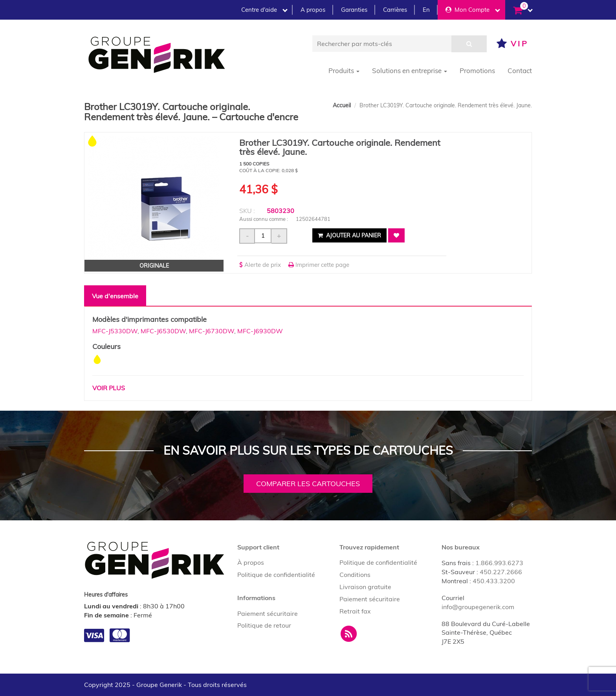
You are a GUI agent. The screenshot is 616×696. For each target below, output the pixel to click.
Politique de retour (264, 625)
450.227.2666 (501, 572)
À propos (251, 562)
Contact (520, 71)
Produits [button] (344, 71)
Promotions (477, 71)
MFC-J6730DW (212, 331)
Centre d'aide (264, 10)
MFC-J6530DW (163, 331)
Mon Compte (473, 10)
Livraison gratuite (365, 587)
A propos (313, 10)
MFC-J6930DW (260, 331)
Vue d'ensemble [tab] (115, 296)
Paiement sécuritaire (268, 613)
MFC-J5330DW (115, 331)
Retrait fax (355, 611)
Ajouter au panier (349, 235)
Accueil (342, 105)
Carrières (395, 10)
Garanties (354, 10)
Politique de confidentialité (276, 575)
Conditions (355, 575)
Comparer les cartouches (308, 484)
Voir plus (109, 388)
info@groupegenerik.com (478, 607)
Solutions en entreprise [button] (410, 71)
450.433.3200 (494, 581)
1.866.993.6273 (499, 563)
